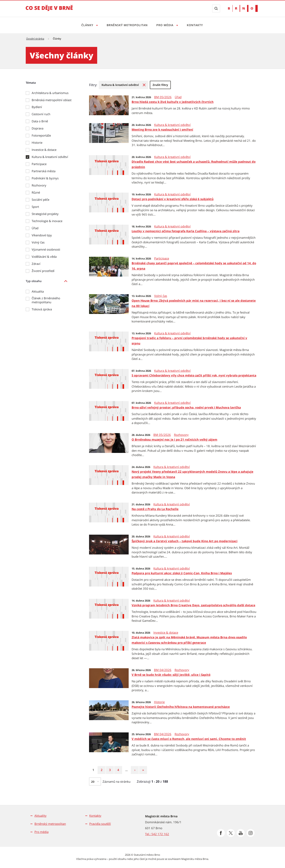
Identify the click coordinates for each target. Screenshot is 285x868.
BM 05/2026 (163, 97)
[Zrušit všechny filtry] (160, 85)
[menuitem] (123, 85)
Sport (35, 207)
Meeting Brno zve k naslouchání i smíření (162, 129)
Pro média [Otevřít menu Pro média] (166, 25)
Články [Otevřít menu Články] (86, 25)
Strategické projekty (45, 214)
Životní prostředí (43, 271)
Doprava (38, 128)
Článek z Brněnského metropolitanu (46, 300)
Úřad (35, 228)
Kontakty (196, 25)
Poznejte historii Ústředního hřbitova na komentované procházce (181, 707)
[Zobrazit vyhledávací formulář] (216, 9)
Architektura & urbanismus (50, 93)
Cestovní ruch (41, 114)
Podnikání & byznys (45, 178)
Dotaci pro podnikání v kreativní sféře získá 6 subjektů (173, 199)
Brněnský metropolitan (127, 25)
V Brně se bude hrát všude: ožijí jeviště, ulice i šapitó (171, 675)
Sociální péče (40, 200)
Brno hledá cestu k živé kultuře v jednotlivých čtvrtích (173, 102)
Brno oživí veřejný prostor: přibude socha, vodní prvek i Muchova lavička (186, 407)
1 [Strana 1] (95, 770)
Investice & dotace (44, 150)
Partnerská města (44, 171)
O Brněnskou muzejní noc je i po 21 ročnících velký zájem (174, 439)
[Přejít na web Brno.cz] (243, 8)
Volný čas (38, 242)
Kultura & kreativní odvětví (50, 157)
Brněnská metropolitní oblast (52, 100)
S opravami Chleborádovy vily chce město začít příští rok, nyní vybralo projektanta (194, 375)
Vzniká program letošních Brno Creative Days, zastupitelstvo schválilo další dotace (193, 605)
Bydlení (37, 107)
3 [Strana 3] (111, 770)
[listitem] (49, 281)
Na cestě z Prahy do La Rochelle (155, 509)
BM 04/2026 (163, 670)
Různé (36, 192)
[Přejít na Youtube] (241, 833)
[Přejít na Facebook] (221, 833)
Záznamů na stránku (116, 781)
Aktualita (38, 291)
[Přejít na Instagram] (251, 833)
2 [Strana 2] (103, 770)
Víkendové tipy (42, 235)
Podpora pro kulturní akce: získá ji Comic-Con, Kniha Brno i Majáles (182, 573)
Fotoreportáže (41, 135)
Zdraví (36, 264)
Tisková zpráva (42, 309)
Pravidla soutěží (100, 824)
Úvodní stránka (35, 39)
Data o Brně (40, 121)
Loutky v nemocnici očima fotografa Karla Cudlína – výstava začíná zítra (186, 231)
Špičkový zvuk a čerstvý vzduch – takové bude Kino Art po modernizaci (185, 541)
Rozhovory (39, 185)
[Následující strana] (135, 770)
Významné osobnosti (46, 249)
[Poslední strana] (143, 770)
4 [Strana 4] (120, 770)
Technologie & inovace (47, 221)
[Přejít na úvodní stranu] (49, 11)
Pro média (41, 832)
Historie (37, 143)
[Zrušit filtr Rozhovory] (123, 85)
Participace (39, 164)
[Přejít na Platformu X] (231, 833)
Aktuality (40, 816)
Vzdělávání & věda (44, 257)
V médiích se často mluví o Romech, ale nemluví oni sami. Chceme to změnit (189, 739)
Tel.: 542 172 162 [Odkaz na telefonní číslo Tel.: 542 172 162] (157, 834)
